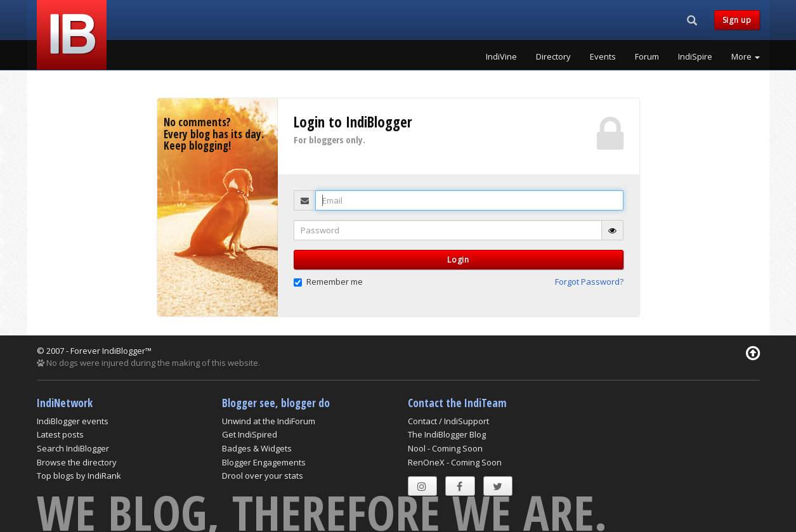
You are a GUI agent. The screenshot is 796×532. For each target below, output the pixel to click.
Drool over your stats (263, 476)
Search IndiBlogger (73, 448)
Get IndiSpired (250, 434)
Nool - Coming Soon (445, 448)
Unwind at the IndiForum (269, 421)
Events (603, 56)
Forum (647, 56)
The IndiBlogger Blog (447, 434)
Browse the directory (77, 462)
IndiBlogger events (73, 421)
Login (458, 260)
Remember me (328, 282)
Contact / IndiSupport (448, 421)
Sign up (737, 20)
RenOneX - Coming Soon (455, 462)
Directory (553, 56)
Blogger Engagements (264, 462)
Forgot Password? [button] (589, 282)
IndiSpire (695, 56)
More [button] (746, 56)
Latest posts (60, 434)
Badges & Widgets (257, 448)
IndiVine (501, 56)
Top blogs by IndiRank (79, 476)
